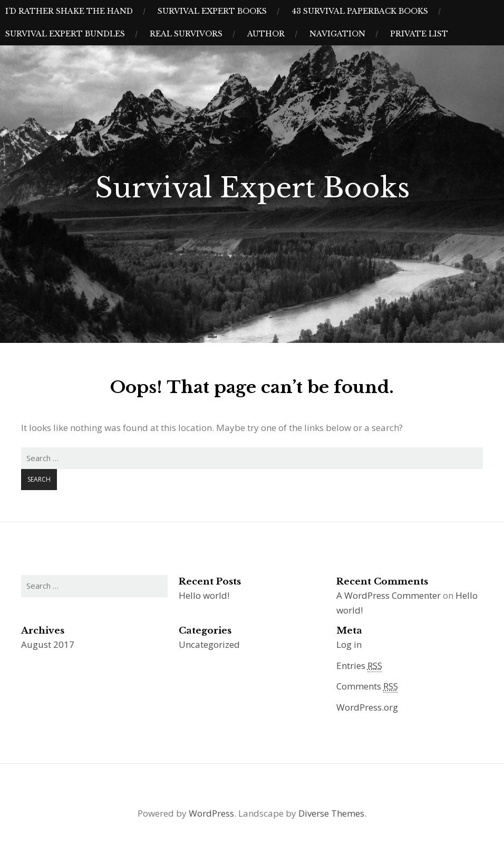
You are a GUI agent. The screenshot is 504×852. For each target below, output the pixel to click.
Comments (367, 686)
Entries (359, 666)
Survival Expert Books (212, 11)
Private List (419, 34)
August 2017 (48, 644)
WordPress (211, 813)
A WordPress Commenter (389, 595)
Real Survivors (186, 34)
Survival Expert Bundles (65, 34)
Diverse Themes (331, 813)
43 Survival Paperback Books (360, 11)
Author (266, 34)
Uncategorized (209, 644)
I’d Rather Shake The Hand (69, 11)
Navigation (337, 34)
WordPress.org (367, 707)
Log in (349, 644)
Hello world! (204, 595)
